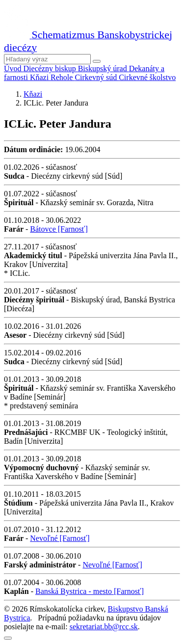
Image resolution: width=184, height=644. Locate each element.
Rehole (63, 77)
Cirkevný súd (97, 77)
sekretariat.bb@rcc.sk (104, 627)
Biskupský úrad (104, 68)
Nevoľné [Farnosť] (60, 538)
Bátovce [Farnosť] (59, 229)
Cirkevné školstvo (147, 77)
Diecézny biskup (51, 68)
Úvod (14, 68)
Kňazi (40, 77)
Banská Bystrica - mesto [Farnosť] (90, 591)
